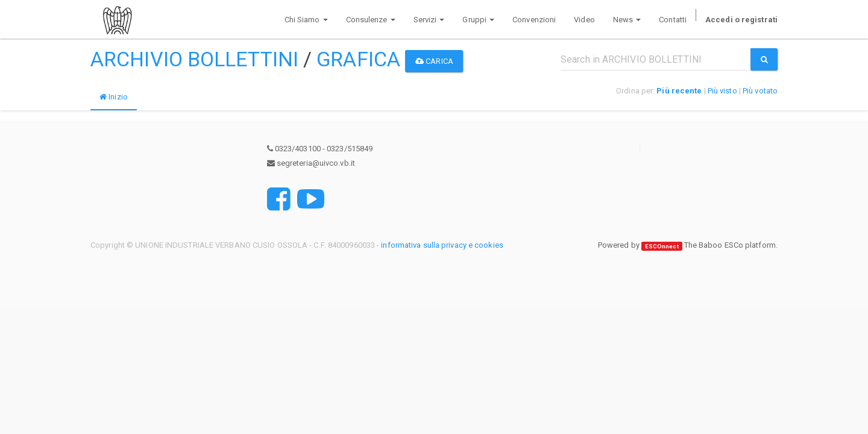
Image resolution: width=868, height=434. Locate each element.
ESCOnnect (662, 246)
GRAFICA (358, 59)
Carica (434, 61)
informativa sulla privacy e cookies (442, 245)
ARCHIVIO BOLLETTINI (194, 59)
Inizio (114, 97)
